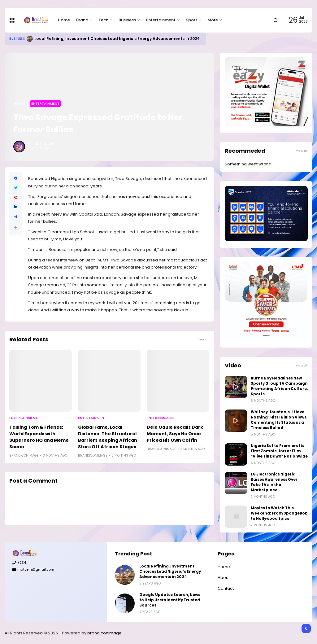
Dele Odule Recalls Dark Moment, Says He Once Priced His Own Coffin (175, 434)
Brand (82, 20)
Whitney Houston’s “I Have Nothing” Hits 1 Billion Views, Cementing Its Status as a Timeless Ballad (279, 420)
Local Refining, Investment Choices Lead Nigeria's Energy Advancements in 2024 (117, 39)
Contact (226, 588)
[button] (16, 228)
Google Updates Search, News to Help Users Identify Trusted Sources (170, 600)
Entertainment (161, 20)
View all (203, 339)
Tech (103, 20)
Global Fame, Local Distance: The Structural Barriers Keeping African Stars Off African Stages (108, 437)
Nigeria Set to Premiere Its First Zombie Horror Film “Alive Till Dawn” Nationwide (279, 451)
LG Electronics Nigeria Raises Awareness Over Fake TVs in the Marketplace (274, 482)
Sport (191, 20)
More (213, 20)
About (224, 578)
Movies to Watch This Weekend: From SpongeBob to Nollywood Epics (279, 513)
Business (127, 20)
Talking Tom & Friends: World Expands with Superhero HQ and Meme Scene (39, 437)
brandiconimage (104, 633)
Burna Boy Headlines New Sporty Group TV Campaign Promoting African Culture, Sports (279, 386)
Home (64, 20)
